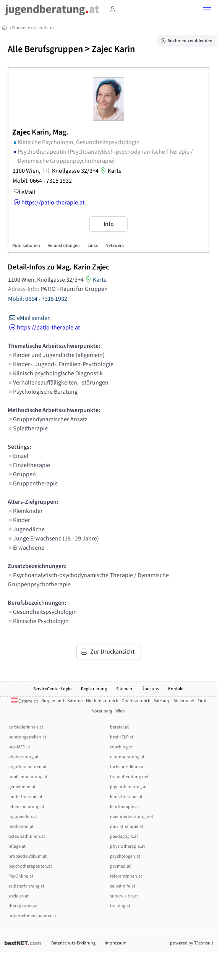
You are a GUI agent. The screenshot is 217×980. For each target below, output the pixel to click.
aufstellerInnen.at (26, 727)
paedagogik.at (124, 836)
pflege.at (17, 846)
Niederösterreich (102, 701)
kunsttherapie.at (126, 797)
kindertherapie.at (25, 797)
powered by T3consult (192, 943)
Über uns (150, 689)
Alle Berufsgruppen (45, 49)
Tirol (202, 701)
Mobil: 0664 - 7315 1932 (42, 181)
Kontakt (176, 689)
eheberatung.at (23, 757)
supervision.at (124, 896)
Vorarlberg (102, 711)
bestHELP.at (122, 737)
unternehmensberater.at (32, 916)
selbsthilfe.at (123, 886)
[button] (207, 10)
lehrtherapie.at (125, 807)
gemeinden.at (22, 787)
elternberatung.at (127, 757)
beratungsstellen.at (27, 737)
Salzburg (162, 701)
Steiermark (184, 701)
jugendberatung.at (128, 787)
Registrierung (94, 689)
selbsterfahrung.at (26, 886)
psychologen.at (125, 856)
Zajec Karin (43, 28)
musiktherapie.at (127, 827)
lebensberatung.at (26, 807)
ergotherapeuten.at (28, 767)
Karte (110, 171)
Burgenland (53, 701)
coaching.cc (121, 747)
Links (93, 246)
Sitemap (124, 689)
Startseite (21, 28)
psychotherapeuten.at (30, 866)
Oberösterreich (136, 701)
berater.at (119, 727)
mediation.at (21, 827)
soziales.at (19, 896)
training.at (120, 906)
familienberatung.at (28, 777)
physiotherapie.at (127, 846)
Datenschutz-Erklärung (73, 943)
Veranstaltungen (64, 246)
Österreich (24, 701)
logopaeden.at (23, 817)
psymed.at (120, 866)
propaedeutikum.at (28, 856)
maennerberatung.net (132, 817)
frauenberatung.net (129, 777)
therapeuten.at (23, 906)
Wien (120, 711)
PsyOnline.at (21, 876)
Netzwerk (115, 246)
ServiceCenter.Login (53, 689)
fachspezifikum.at (127, 767)
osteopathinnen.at (27, 836)
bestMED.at (19, 747)
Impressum (116, 943)
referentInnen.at (126, 876)
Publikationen (26, 246)
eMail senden (29, 318)
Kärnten (75, 701)
